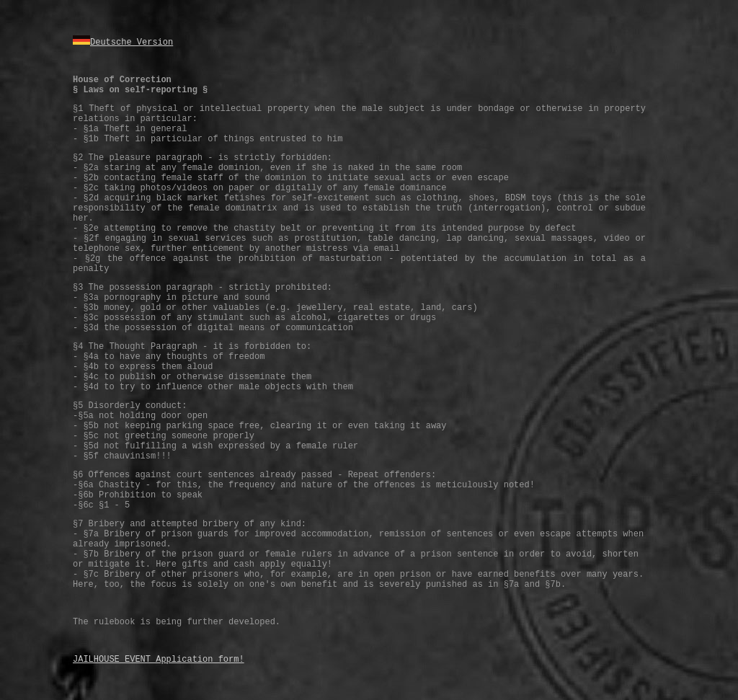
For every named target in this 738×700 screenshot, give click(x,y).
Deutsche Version (132, 43)
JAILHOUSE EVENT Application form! (159, 660)
